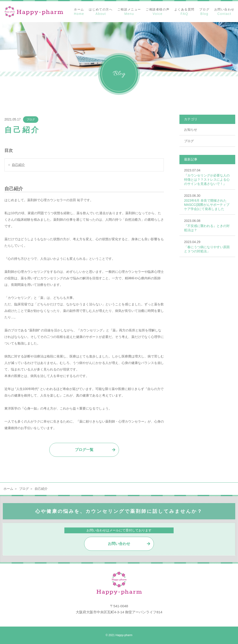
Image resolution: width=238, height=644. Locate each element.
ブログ (31, 120)
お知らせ (191, 130)
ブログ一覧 (84, 450)
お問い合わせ (119, 544)
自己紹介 (18, 165)
